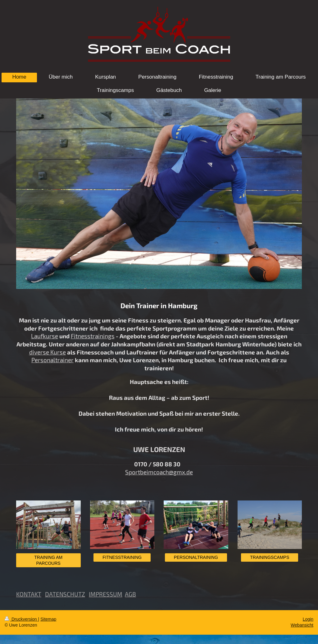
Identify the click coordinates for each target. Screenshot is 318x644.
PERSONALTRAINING (196, 557)
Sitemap (48, 619)
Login (308, 619)
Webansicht (302, 625)
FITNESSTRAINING (122, 557)
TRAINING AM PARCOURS (48, 560)
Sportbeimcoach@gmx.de (159, 472)
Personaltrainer (52, 360)
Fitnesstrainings (93, 336)
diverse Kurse (48, 352)
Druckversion (21, 619)
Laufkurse (45, 336)
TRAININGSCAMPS (270, 557)
